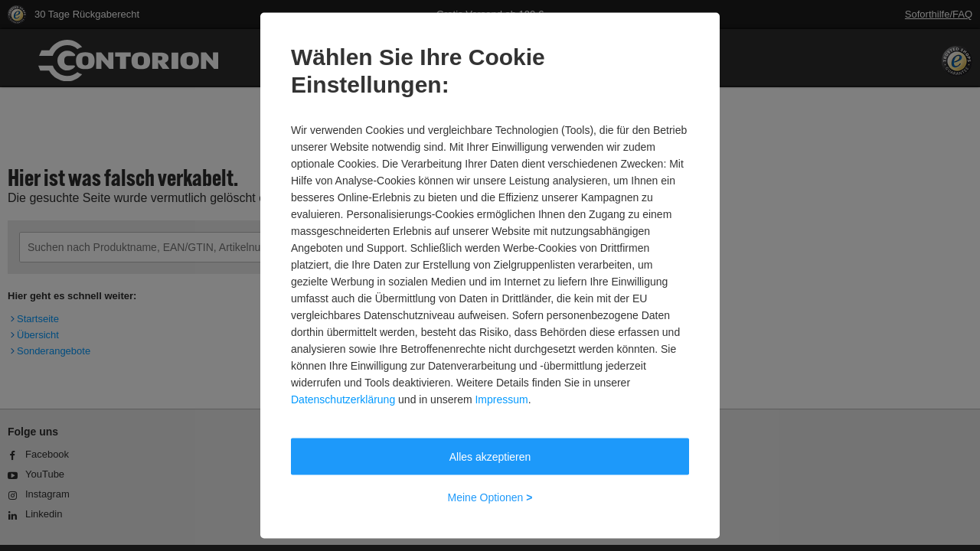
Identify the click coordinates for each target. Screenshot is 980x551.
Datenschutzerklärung (343, 399)
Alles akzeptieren (490, 457)
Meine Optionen (490, 497)
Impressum (501, 399)
